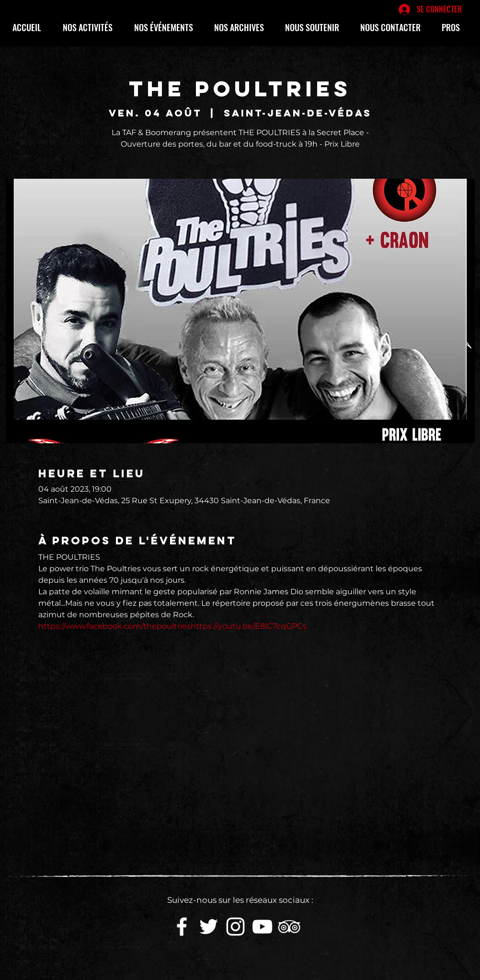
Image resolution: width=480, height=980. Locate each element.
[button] (91, 27)
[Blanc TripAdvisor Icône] (289, 927)
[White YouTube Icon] (262, 927)
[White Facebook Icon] (182, 927)
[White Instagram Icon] (235, 927)
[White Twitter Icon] (209, 927)
